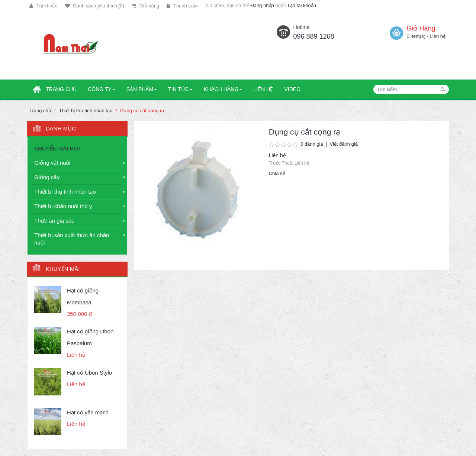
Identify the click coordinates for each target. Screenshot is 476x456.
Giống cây (47, 177)
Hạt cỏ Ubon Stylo (89, 373)
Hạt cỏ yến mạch (88, 412)
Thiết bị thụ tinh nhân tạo (86, 111)
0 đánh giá (312, 144)
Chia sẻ (277, 173)
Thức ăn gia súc (54, 221)
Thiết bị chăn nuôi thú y (63, 206)
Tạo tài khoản (302, 5)
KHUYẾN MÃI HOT (58, 148)
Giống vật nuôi (52, 163)
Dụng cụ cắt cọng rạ (142, 111)
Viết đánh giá (343, 144)
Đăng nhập (262, 5)
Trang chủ (40, 111)
